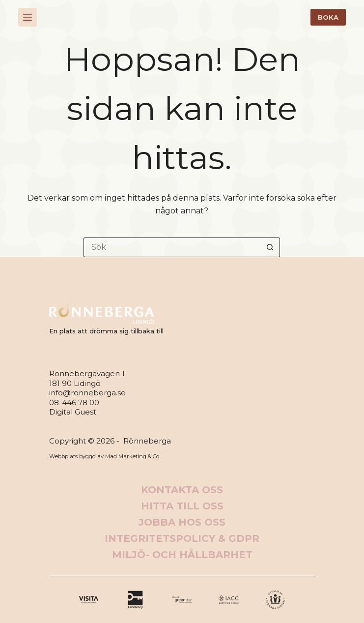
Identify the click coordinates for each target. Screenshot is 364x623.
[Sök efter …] (172, 247)
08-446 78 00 (74, 402)
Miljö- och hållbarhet (182, 555)
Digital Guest (73, 412)
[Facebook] (89, 600)
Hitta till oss (182, 506)
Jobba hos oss (182, 522)
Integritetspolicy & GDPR (182, 538)
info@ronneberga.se (87, 393)
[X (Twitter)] (135, 600)
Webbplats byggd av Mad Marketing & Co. (105, 456)
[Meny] (28, 17)
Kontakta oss (182, 490)
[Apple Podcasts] (275, 600)
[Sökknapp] (270, 247)
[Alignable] (229, 600)
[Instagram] (182, 600)
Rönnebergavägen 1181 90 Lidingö (87, 378)
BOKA (328, 17)
